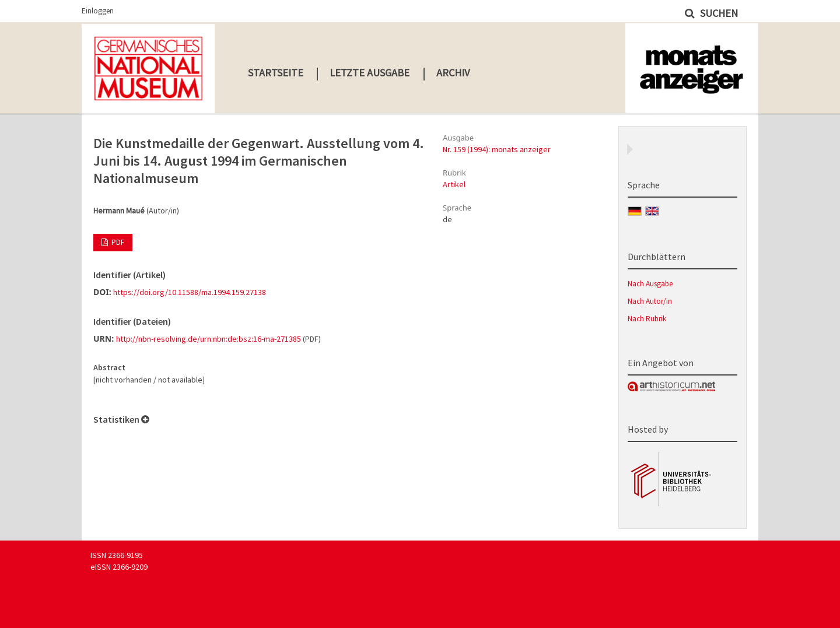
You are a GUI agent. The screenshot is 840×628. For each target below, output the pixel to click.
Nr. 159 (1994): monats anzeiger (497, 149)
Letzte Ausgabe (370, 73)
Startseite (276, 73)
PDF (117, 242)
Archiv (453, 73)
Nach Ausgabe (650, 284)
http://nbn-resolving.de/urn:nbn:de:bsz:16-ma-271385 (209, 339)
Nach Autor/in (650, 301)
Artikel (454, 184)
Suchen (718, 13)
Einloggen (98, 11)
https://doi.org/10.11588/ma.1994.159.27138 (190, 292)
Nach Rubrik (647, 319)
